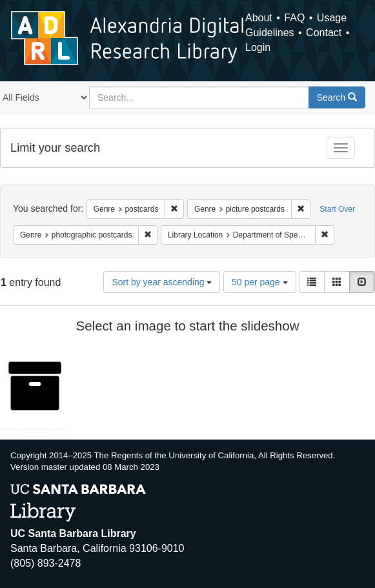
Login (258, 47)
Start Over (337, 209)
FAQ (294, 18)
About (259, 18)
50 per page (260, 282)
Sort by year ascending (162, 282)
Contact (324, 33)
